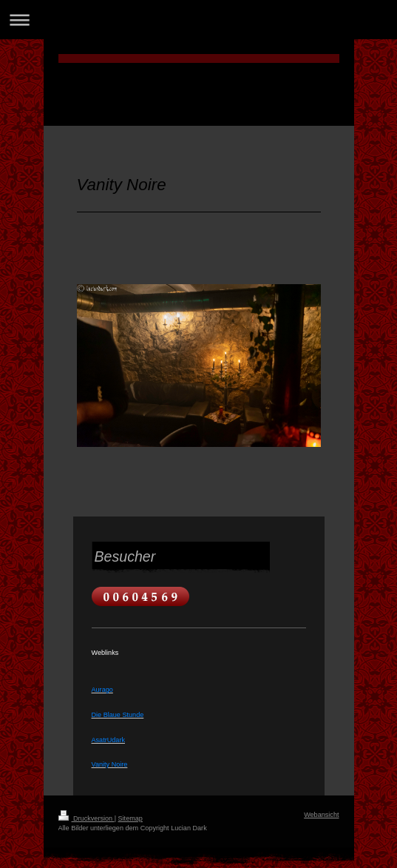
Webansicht (321, 815)
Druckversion (86, 818)
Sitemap (130, 818)
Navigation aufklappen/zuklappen (198, 20)
